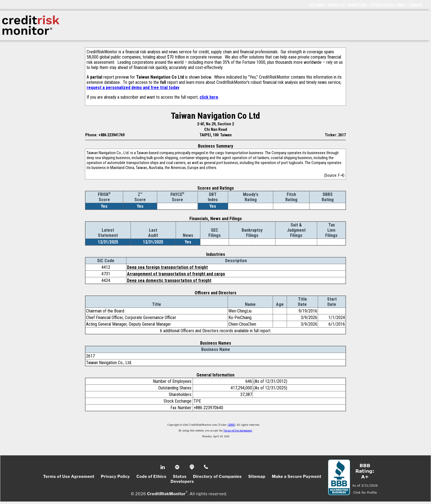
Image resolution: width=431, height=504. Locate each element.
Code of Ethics (151, 477)
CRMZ (231, 425)
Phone (206, 467)
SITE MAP (317, 5)
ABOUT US (336, 5)
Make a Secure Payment (297, 477)
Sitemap (257, 477)
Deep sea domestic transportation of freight (169, 280)
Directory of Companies (217, 477)
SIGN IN (416, 5)
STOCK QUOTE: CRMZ (388, 5)
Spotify (178, 467)
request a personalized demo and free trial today (133, 88)
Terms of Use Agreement (238, 431)
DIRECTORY (358, 5)
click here (209, 97)
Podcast (192, 467)
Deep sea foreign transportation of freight (167, 267)
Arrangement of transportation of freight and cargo (176, 274)
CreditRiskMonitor (166, 494)
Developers (182, 481)
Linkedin (163, 467)
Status (180, 477)
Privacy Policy (115, 477)
